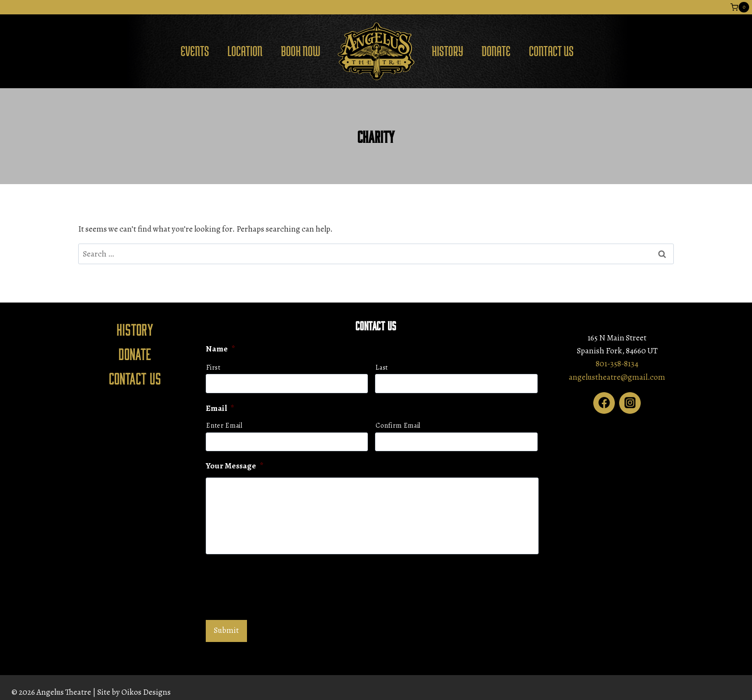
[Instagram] (630, 403)
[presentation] (279, 586)
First (213, 367)
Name (220, 349)
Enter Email (224, 426)
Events (194, 51)
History (447, 51)
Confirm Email (398, 426)
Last (382, 367)
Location (245, 51)
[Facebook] (604, 403)
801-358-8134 (617, 364)
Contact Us (551, 51)
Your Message (235, 466)
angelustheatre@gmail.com (617, 377)
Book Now (301, 51)
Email (220, 408)
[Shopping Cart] (740, 7)
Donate (496, 51)
